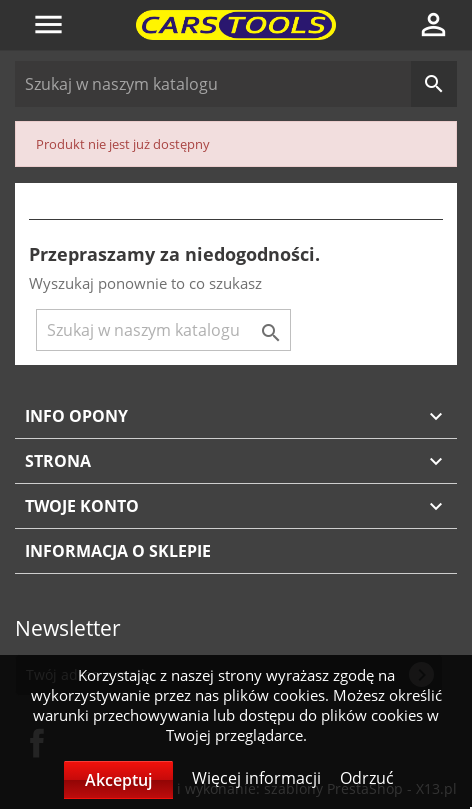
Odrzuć (367, 778)
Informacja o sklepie (118, 551)
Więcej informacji (258, 778)
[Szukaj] (236, 84)
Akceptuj (118, 780)
